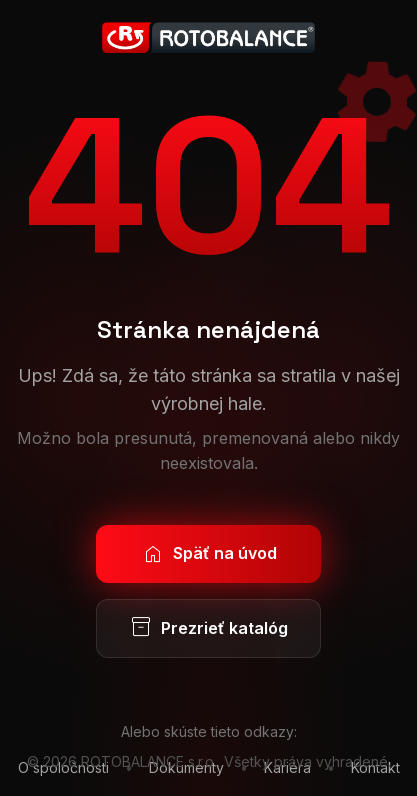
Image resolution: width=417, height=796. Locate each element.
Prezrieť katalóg (208, 628)
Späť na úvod (209, 554)
